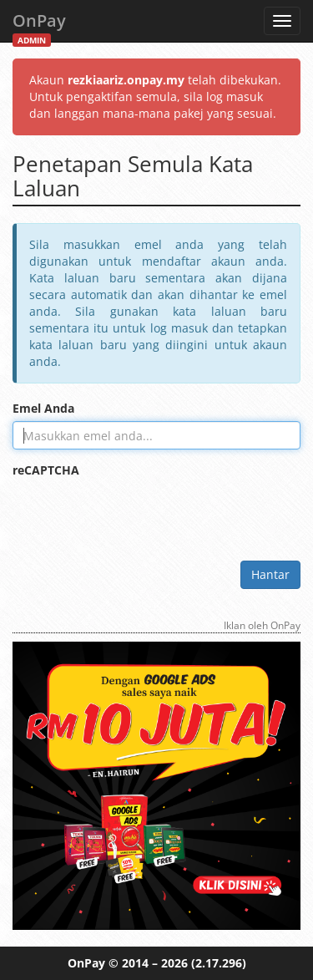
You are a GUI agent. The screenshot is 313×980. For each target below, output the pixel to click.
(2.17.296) (219, 963)
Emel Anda (43, 408)
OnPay (39, 25)
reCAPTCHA (46, 470)
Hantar (270, 574)
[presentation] (139, 515)
